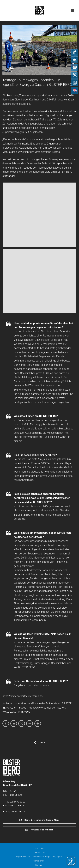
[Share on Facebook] (6, 723)
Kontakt (39, 865)
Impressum (39, 848)
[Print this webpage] (38, 723)
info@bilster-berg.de (15, 812)
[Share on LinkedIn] (14, 723)
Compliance (39, 861)
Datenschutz (39, 852)
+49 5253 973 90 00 (15, 802)
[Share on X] (22, 723)
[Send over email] (30, 723)
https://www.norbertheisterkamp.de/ (23, 696)
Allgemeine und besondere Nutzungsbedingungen (39, 857)
